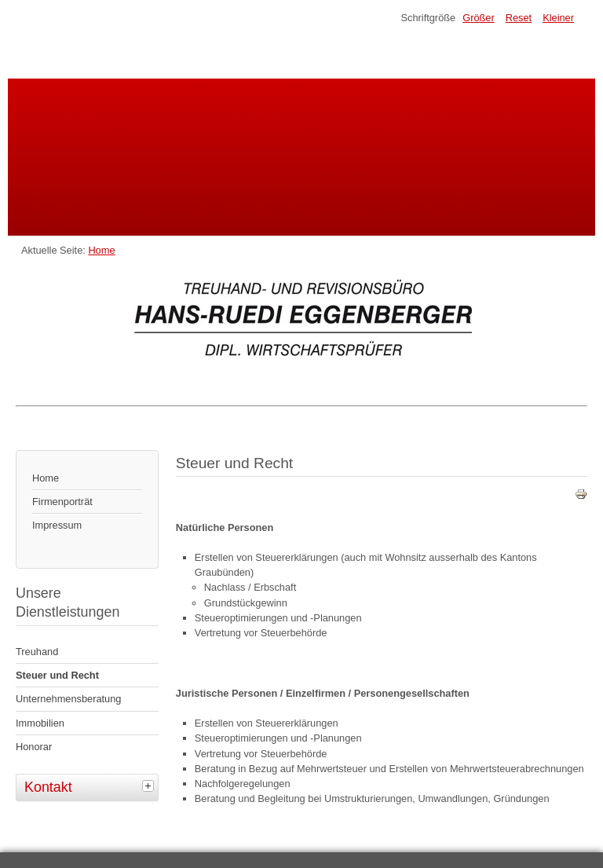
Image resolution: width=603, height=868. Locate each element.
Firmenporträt (62, 502)
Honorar (34, 747)
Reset (519, 18)
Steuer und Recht (57, 675)
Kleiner (558, 18)
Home (101, 250)
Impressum (57, 525)
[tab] (150, 786)
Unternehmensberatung (68, 699)
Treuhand (37, 652)
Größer (479, 18)
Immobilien (40, 723)
